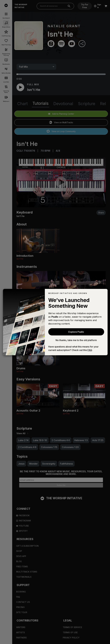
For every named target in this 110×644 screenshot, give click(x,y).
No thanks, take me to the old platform (76, 340)
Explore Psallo (76, 332)
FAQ (90, 350)
